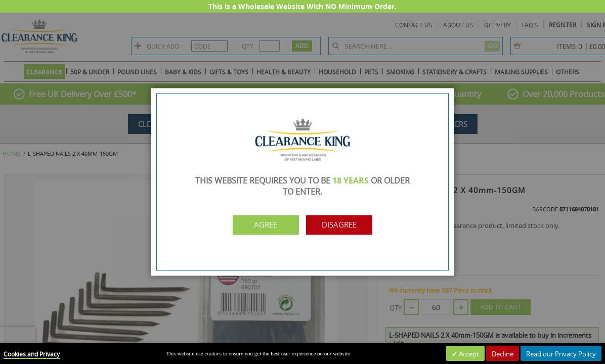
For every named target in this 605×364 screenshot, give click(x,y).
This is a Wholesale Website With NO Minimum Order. (303, 6)
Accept (468, 354)
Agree (258, 225)
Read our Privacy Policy (561, 354)
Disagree (347, 225)
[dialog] (303, 182)
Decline (503, 354)
